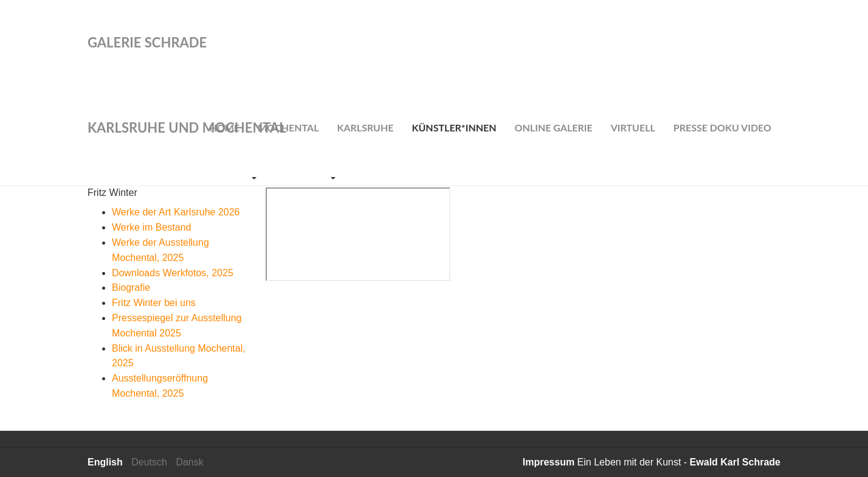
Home (224, 127)
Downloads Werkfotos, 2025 (173, 273)
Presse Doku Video (722, 127)
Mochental (288, 127)
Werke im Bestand (151, 227)
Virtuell (633, 127)
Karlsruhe (365, 127)
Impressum (549, 462)
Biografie (131, 287)
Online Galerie (554, 127)
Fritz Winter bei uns (154, 303)
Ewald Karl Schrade (735, 462)
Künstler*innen (454, 127)
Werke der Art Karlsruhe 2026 (176, 212)
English (105, 462)
